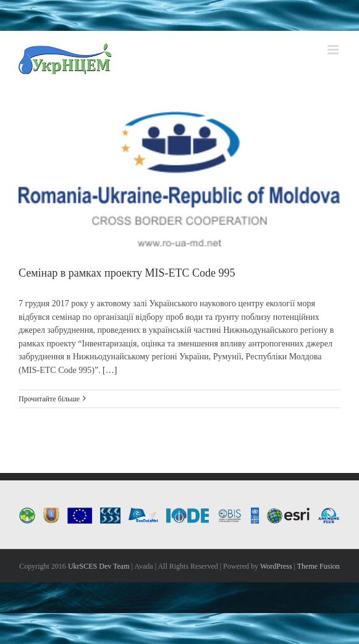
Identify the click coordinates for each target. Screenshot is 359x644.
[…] (110, 370)
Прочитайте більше (49, 399)
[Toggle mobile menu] (334, 50)
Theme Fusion (319, 566)
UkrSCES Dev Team (99, 566)
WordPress (276, 566)
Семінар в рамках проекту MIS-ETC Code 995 (127, 273)
